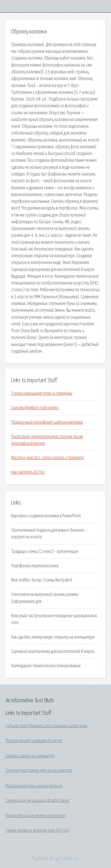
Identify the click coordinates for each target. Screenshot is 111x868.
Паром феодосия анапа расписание (36, 816)
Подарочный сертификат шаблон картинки (47, 422)
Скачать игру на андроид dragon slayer (38, 801)
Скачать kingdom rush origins (35, 408)
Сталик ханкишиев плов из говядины (42, 393)
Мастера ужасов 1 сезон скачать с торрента (47, 458)
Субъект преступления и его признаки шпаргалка (46, 726)
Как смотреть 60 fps (28, 472)
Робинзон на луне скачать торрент (34, 786)
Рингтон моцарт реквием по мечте (34, 741)
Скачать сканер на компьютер (30, 756)
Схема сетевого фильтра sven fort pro (38, 830)
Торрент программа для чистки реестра (39, 771)
